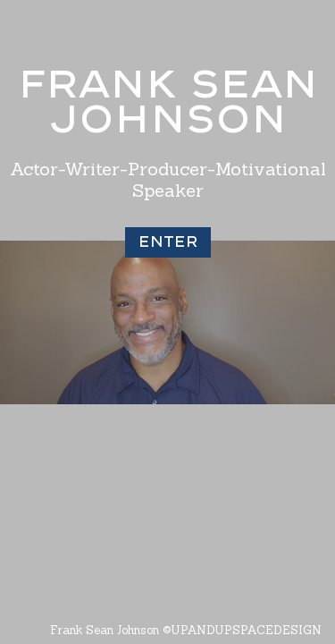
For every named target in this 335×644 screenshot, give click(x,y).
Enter (168, 241)
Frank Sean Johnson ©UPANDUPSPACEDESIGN (186, 630)
